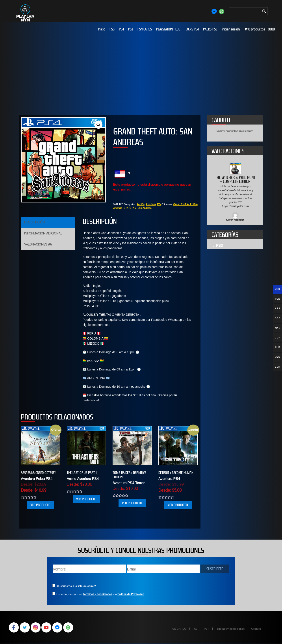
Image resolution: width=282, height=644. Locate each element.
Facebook (14, 628)
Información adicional (43, 234)
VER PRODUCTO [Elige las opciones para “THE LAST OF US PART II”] (86, 499)
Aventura (151, 205)
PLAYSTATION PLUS (168, 29)
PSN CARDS (145, 29)
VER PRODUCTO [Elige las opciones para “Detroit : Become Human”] (178, 505)
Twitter (26, 628)
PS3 (131, 29)
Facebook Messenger (60, 628)
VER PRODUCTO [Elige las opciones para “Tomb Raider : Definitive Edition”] (132, 503)
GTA (126, 208)
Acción (141, 205)
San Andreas (145, 208)
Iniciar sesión (231, 29)
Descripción (34, 223)
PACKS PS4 (192, 29)
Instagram (37, 628)
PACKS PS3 (210, 29)
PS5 (112, 29)
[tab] (47, 223)
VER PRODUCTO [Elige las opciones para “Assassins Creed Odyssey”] (40, 505)
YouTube (48, 628)
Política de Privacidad (131, 594)
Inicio (102, 29)
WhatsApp (71, 628)
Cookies (256, 629)
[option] (235, 192)
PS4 (121, 29)
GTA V (133, 208)
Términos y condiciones (97, 594)
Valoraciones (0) (38, 245)
